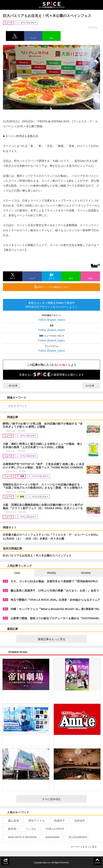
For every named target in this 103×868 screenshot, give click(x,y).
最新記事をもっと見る (61, 639)
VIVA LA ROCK (53, 829)
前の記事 (12, 386)
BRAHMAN (51, 837)
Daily (17, 573)
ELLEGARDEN (76, 837)
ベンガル (29, 829)
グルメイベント (16, 406)
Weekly (52, 573)
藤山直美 (12, 821)
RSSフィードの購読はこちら (66, 287)
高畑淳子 (58, 821)
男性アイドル (35, 821)
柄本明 (10, 829)
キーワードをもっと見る (85, 847)
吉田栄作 (78, 821)
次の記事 (91, 386)
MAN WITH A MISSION (21, 837)
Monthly (86, 573)
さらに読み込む (63, 799)
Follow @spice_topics (52, 320)
